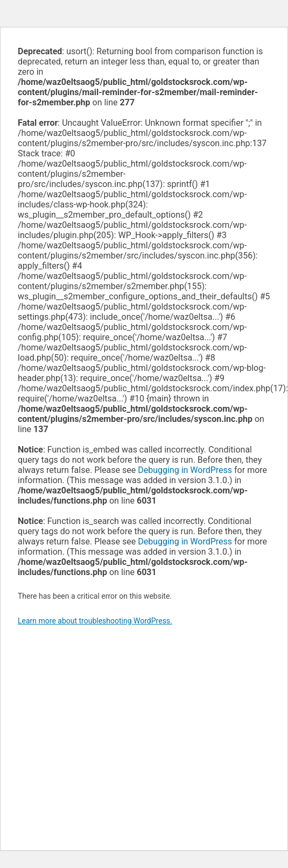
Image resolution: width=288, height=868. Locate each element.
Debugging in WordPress (185, 470)
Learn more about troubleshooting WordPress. (95, 621)
